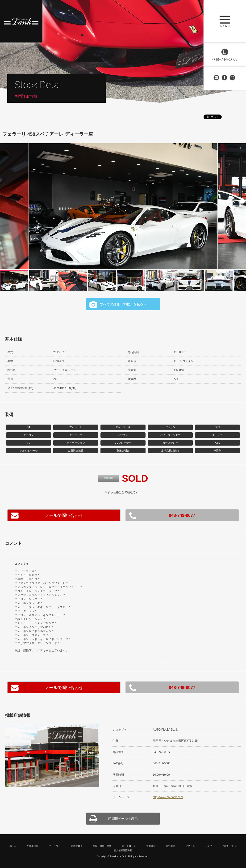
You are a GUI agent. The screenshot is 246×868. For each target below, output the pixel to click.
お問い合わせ (217, 78)
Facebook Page (225, 78)
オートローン (129, 846)
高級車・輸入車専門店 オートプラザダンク (21, 21)
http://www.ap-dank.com (168, 797)
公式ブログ (77, 846)
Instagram (233, 78)
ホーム (13, 846)
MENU (225, 21)
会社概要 (171, 846)
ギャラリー (55, 846)
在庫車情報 (33, 846)
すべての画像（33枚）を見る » (123, 304)
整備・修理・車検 (102, 846)
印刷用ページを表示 (123, 819)
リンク (209, 846)
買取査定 (151, 846)
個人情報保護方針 (123, 850)
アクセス (190, 846)
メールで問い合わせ (64, 515)
